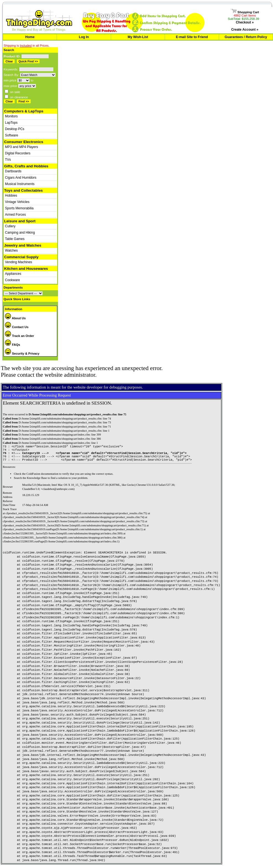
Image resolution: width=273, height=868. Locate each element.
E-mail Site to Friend (192, 37)
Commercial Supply (21, 257)
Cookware (12, 280)
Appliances (13, 274)
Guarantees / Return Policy (246, 37)
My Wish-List (138, 37)
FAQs (13, 345)
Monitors (11, 116)
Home (30, 37)
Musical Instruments (20, 184)
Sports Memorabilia (19, 208)
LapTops (11, 123)
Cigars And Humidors (21, 178)
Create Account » (245, 30)
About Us (15, 318)
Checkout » (245, 22)
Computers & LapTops (24, 111)
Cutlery (10, 226)
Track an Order (19, 336)
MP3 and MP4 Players (21, 147)
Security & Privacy (22, 353)
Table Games (15, 239)
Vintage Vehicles (17, 202)
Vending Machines (19, 262)
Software (11, 135)
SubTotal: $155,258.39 (243, 19)
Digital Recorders (18, 153)
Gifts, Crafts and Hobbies (26, 166)
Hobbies (11, 196)
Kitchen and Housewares (26, 269)
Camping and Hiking (20, 233)
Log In (84, 37)
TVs (8, 160)
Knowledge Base (37, 481)
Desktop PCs (15, 129)
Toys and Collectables (23, 190)
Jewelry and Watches (23, 245)
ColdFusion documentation (43, 477)
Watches (11, 250)
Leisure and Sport (20, 221)
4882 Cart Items (245, 15)
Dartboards (13, 171)
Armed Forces (15, 215)
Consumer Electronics (24, 142)
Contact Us (17, 327)
